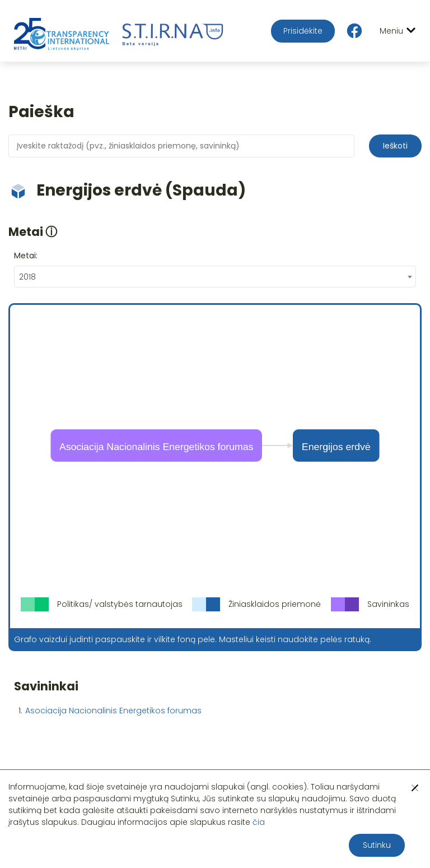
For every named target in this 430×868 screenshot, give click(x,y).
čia (259, 822)
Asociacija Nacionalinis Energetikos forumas (113, 711)
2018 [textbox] (27, 277)
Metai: (26, 256)
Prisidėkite (303, 31)
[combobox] (215, 277)
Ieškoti (395, 146)
